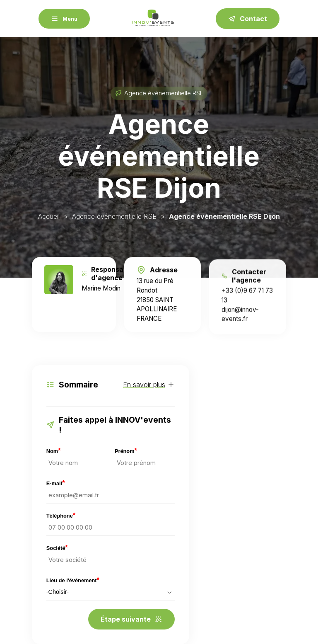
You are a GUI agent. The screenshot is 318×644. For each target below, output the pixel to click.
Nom (54, 451)
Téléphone (61, 516)
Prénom (126, 451)
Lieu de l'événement (73, 580)
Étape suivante (131, 619)
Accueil (49, 216)
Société (57, 548)
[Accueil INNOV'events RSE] (153, 19)
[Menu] (64, 19)
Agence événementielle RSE (114, 216)
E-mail (56, 483)
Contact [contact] (248, 19)
